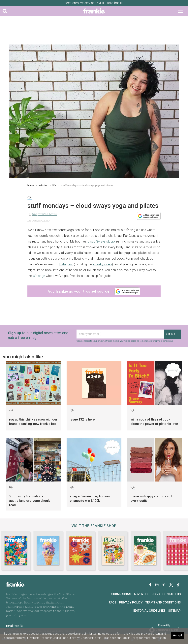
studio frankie (114, 3)
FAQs (113, 602)
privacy (101, 341)
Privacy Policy (131, 602)
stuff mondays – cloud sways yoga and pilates (87, 185)
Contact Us (172, 594)
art (11, 411)
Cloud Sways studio (101, 241)
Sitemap (174, 611)
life (54, 185)
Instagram (66, 264)
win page (39, 276)
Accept (178, 635)
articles (43, 185)
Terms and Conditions (163, 602)
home (31, 185)
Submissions (121, 594)
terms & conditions (164, 341)
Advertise (141, 594)
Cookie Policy (130, 638)
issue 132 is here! (83, 419)
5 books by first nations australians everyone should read (30, 501)
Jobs (156, 594)
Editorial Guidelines (149, 611)
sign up (172, 334)
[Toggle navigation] (180, 11)
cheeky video (103, 264)
